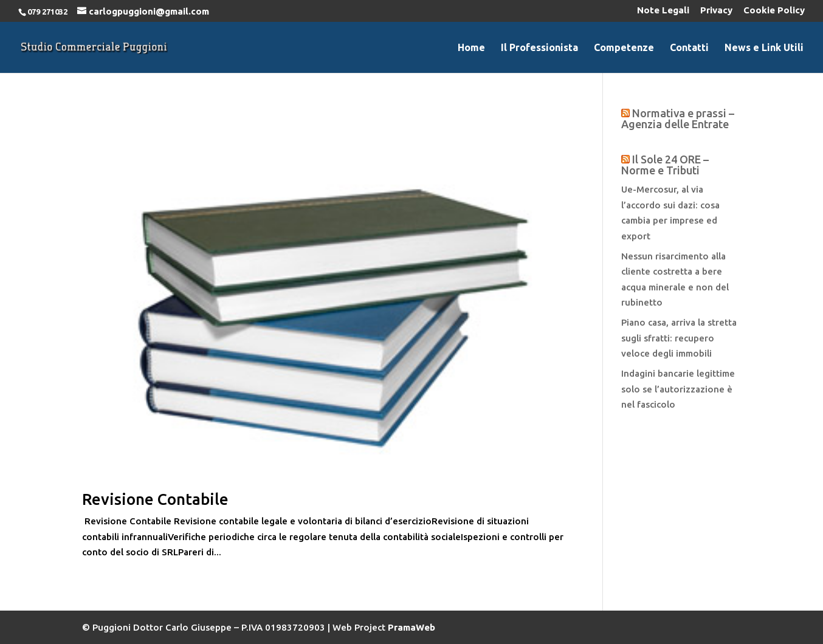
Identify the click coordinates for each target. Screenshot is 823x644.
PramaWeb (411, 627)
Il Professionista (539, 48)
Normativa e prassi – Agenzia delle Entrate (678, 118)
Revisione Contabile (155, 499)
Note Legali (663, 11)
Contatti (689, 48)
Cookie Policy (774, 11)
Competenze (624, 48)
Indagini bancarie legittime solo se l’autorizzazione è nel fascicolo (678, 389)
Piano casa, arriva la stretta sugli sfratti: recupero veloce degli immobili (679, 338)
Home (471, 48)
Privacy (716, 11)
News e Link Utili (764, 48)
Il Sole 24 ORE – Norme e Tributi (665, 165)
